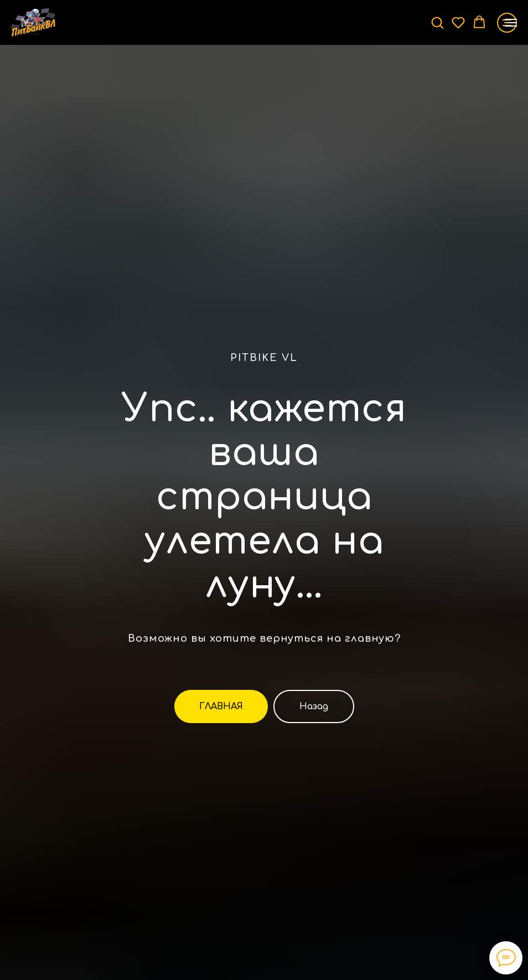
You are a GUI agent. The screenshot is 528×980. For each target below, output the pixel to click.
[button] (437, 22)
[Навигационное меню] (511, 23)
